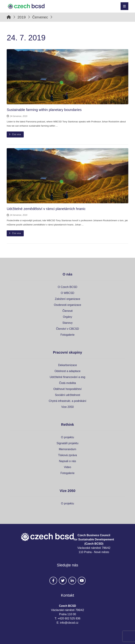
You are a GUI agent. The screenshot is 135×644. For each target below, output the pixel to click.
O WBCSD (67, 293)
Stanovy (67, 323)
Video (68, 467)
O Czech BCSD (67, 287)
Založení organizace (67, 299)
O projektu (67, 437)
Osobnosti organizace (68, 305)
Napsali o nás (68, 461)
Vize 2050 (68, 407)
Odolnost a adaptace (67, 371)
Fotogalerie (67, 335)
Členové (68, 311)
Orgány (67, 317)
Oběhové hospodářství (68, 389)
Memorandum (68, 449)
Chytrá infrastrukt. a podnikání (67, 401)
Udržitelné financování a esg (67, 377)
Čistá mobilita (67, 383)
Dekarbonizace (68, 365)
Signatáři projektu (68, 443)
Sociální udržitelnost (67, 395)
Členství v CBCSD (68, 329)
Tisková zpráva (68, 455)
